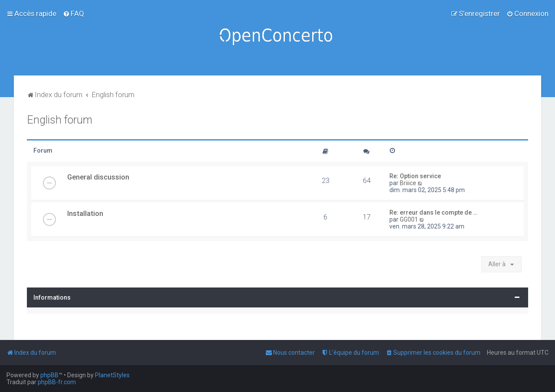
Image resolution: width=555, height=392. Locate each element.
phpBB (49, 375)
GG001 (409, 219)
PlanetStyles (112, 375)
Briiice (408, 183)
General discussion (98, 177)
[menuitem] (73, 13)
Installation (85, 213)
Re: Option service (415, 176)
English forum (60, 120)
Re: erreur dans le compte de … (433, 212)
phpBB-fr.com (57, 382)
